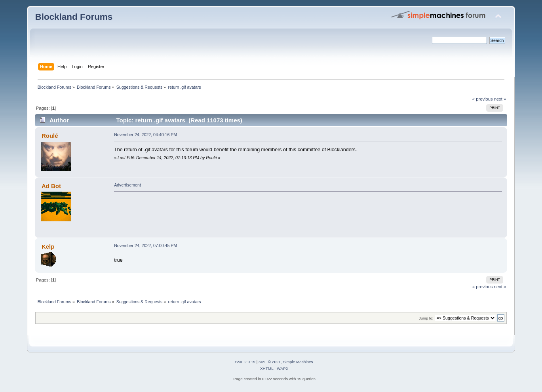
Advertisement (127, 185)
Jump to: (426, 318)
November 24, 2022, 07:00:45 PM (145, 245)
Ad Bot (51, 186)
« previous (483, 99)
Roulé (50, 136)
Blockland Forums (74, 17)
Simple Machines (298, 362)
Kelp (48, 246)
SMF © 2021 (270, 362)
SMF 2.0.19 (245, 362)
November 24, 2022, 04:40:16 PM (145, 135)
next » (500, 99)
